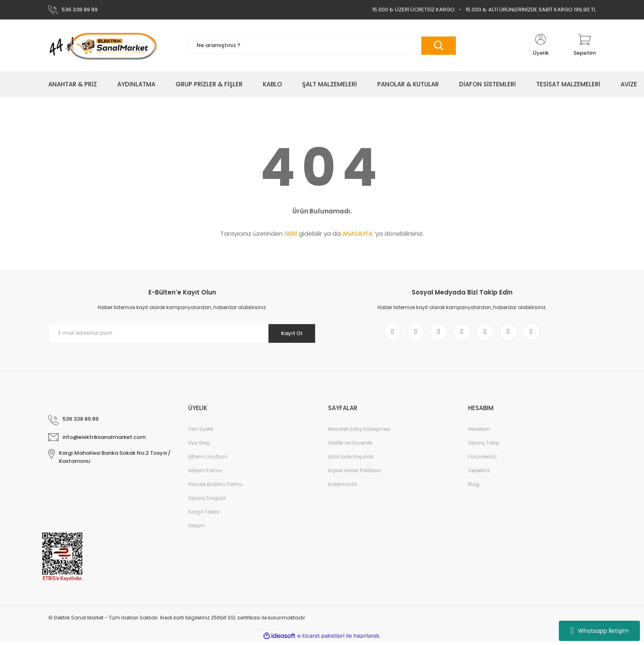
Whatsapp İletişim (599, 631)
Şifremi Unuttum (208, 460)
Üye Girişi (199, 446)
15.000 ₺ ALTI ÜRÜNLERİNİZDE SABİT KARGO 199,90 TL (531, 10)
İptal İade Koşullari (351, 460)
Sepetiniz (479, 474)
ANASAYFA (357, 233)
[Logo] (103, 45)
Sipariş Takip (484, 446)
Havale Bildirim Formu (215, 487)
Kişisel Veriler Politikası (354, 474)
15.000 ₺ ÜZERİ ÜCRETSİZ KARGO (413, 10)
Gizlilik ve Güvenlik (350, 446)
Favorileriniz (482, 460)
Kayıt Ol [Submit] (289, 333)
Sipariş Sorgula (207, 501)
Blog (474, 487)
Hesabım (479, 432)
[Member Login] (541, 45)
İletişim (197, 529)
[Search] (322, 46)
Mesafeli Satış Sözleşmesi (359, 432)
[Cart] (585, 45)
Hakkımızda (343, 487)
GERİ (291, 233)
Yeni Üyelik (201, 432)
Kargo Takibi (204, 515)
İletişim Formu (205, 474)
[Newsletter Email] (182, 333)
